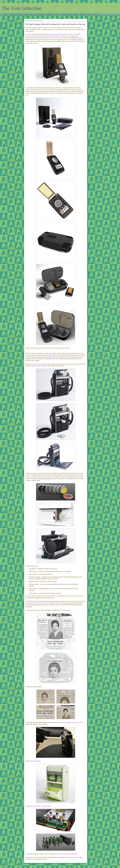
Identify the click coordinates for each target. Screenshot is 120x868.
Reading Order (50, 14)
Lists (58, 14)
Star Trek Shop (76, 41)
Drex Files (83, 14)
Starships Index (66, 14)
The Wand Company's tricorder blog (67, 854)
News (6, 14)
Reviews (75, 14)
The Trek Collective (22, 8)
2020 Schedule (29, 14)
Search (90, 14)
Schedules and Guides (16, 14)
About (96, 14)
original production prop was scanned (71, 722)
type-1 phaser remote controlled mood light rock (53, 36)
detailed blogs (52, 357)
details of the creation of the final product (40, 806)
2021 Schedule (39, 14)
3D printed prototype (35, 761)
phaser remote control (59, 34)
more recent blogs (37, 364)
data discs (54, 479)
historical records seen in (44, 603)
